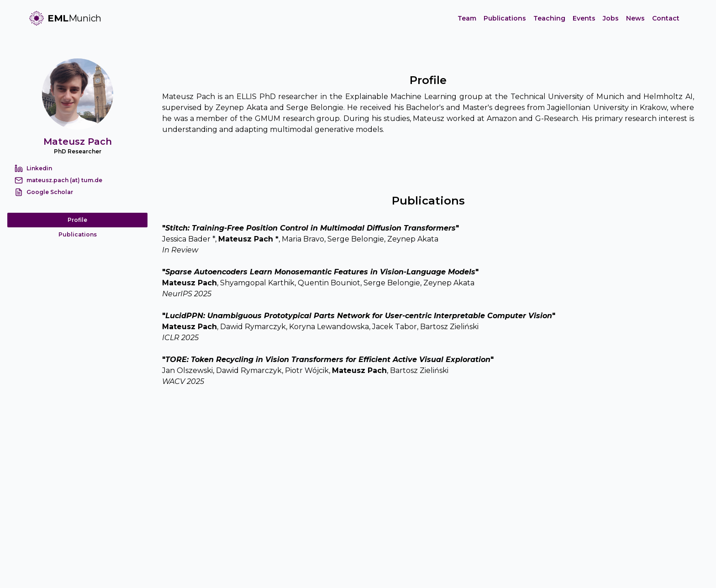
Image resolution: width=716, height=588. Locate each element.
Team (467, 18)
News (635, 18)
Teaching (549, 18)
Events (584, 18)
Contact (666, 18)
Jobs (611, 18)
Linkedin (39, 168)
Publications (505, 18)
